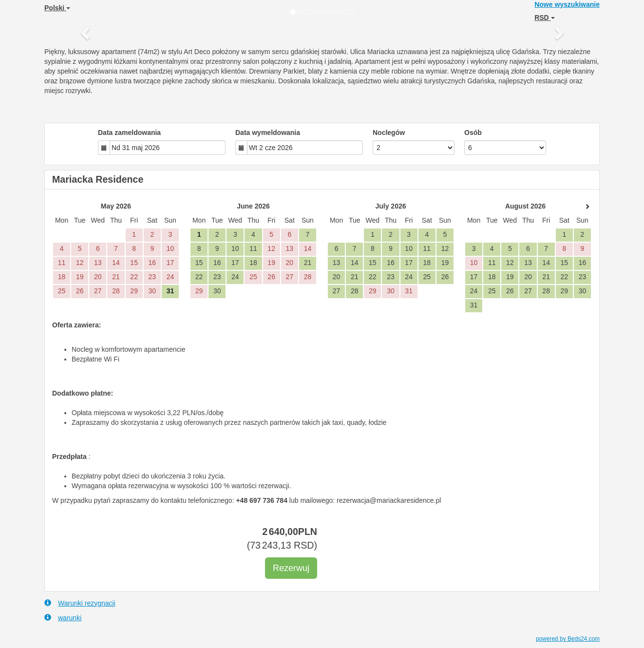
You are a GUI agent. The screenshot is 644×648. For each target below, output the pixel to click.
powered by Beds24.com (568, 639)
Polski (57, 8)
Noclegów (389, 133)
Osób (473, 133)
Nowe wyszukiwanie (567, 4)
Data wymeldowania (268, 133)
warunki (63, 618)
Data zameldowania (129, 133)
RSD (544, 18)
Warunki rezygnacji (80, 603)
